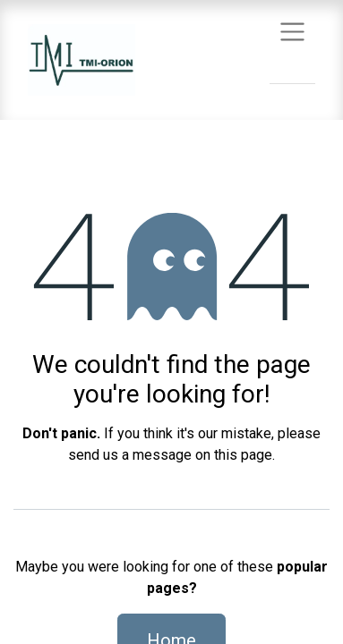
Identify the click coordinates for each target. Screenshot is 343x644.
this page (243, 455)
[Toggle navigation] (292, 31)
